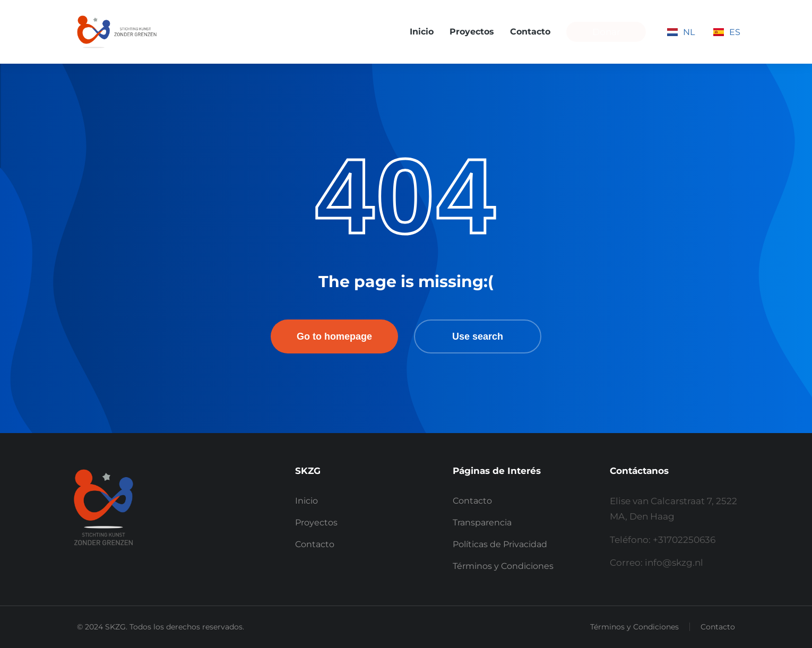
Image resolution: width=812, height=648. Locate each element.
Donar (606, 32)
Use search (478, 336)
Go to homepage (334, 336)
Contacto (718, 627)
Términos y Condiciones (634, 627)
